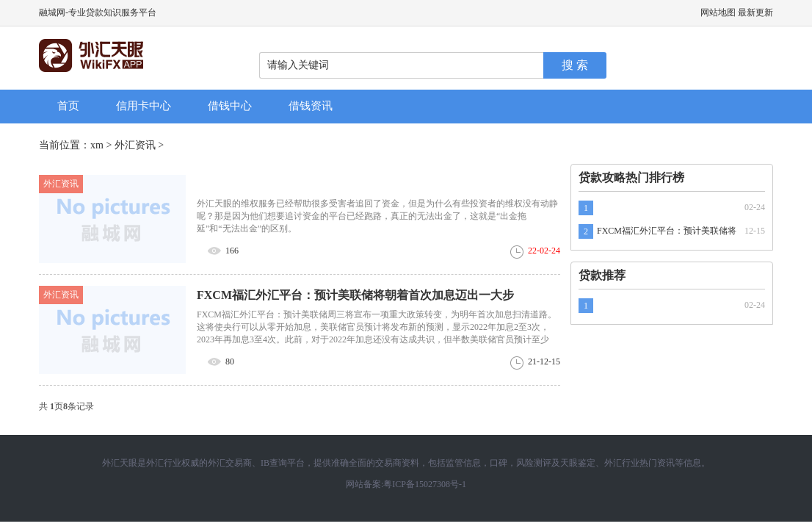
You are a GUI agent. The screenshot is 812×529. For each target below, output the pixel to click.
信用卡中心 (144, 106)
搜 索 (575, 65)
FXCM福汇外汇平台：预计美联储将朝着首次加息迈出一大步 (355, 295)
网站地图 (718, 12)
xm (97, 145)
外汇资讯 (135, 145)
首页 (68, 106)
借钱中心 (230, 106)
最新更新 (755, 12)
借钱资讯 (311, 106)
